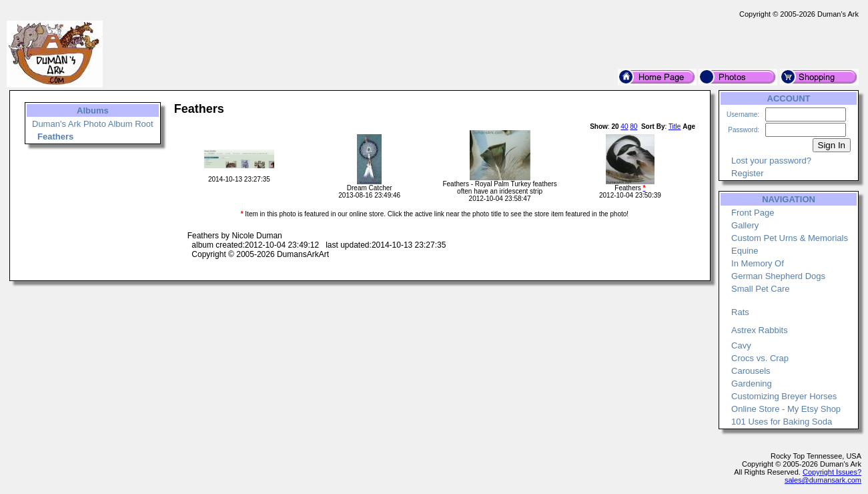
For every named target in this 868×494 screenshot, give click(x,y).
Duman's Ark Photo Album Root (93, 124)
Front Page (753, 213)
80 (633, 127)
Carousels (751, 371)
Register (747, 173)
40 (624, 127)
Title (675, 127)
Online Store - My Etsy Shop (786, 409)
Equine (745, 251)
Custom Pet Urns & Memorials (790, 238)
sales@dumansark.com (823, 480)
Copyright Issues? (832, 472)
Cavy (741, 345)
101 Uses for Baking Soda (782, 422)
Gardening (752, 384)
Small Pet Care (760, 289)
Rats (740, 312)
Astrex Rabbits (760, 330)
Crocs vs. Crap (760, 358)
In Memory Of (758, 263)
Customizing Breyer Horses (784, 396)
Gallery (745, 225)
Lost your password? (771, 161)
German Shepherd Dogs (778, 276)
